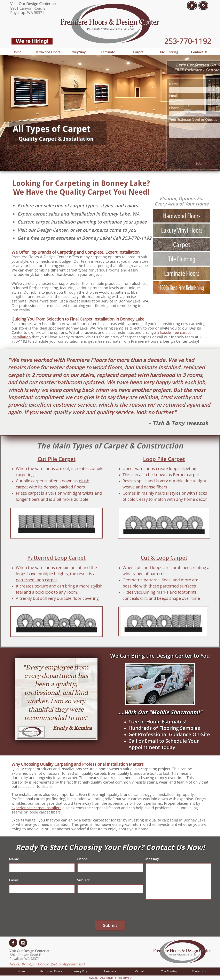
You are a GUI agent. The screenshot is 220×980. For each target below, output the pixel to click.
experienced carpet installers (36, 808)
